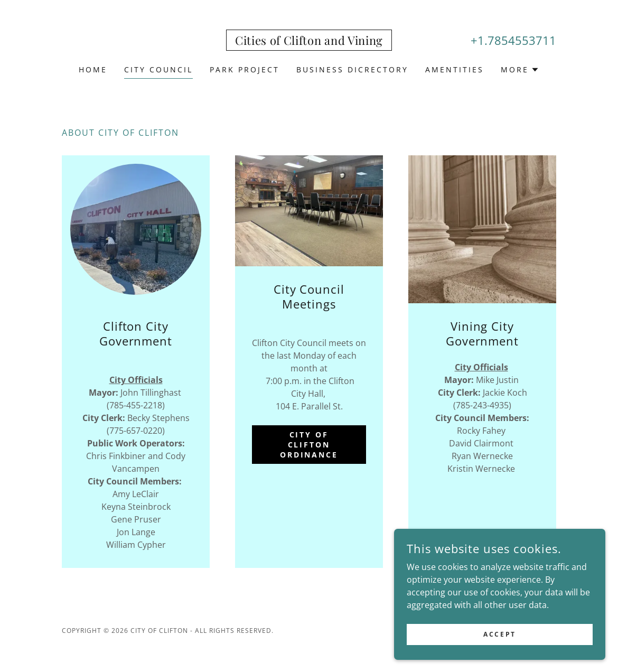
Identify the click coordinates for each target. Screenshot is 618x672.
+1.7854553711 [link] (513, 40)
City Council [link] (158, 69)
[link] (309, 42)
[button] (520, 70)
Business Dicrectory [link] (352, 69)
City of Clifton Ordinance (309, 445)
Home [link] (93, 69)
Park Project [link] (245, 69)
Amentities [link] (455, 69)
